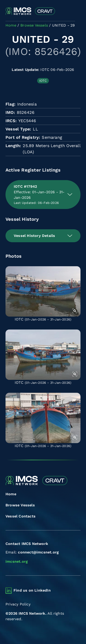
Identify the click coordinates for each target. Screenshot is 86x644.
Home (11, 494)
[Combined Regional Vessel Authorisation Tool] (30, 11)
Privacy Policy (18, 604)
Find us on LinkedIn (32, 590)
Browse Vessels (20, 505)
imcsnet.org (17, 561)
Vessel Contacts (21, 516)
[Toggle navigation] (76, 11)
